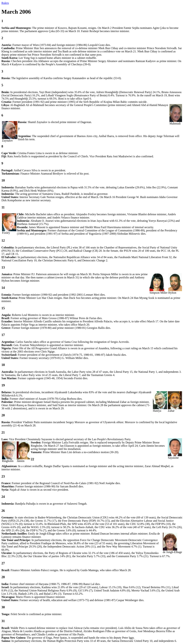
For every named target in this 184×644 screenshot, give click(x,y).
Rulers (5, 3)
